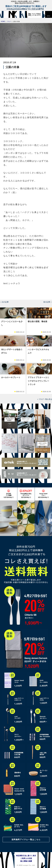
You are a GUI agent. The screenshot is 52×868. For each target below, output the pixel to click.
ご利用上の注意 (26, 858)
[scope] (8, 14)
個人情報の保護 (26, 861)
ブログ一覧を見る (45, 399)
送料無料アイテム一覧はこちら (26, 839)
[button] (49, 14)
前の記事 (47, 302)
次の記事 (5, 302)
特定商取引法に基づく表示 (26, 856)
